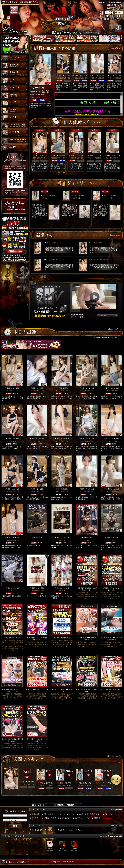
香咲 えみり (61, 439)
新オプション (111, 538)
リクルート (81, 830)
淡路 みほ (11, 489)
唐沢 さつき (96, 75)
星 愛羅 (61, 489)
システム (58, 814)
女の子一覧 (82, 814)
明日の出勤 (47, 814)
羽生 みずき (79, 75)
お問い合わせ (51, 830)
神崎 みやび (112, 155)
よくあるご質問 (37, 830)
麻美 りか (94, 155)
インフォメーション (67, 830)
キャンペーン (70, 814)
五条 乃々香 (26, 782)
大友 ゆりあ (36, 95)
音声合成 (37, 538)
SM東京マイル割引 (50, 818)
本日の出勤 (36, 814)
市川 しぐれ (75, 155)
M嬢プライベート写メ (82, 818)
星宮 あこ (62, 75)
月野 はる (11, 439)
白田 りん (77, 196)
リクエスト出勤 (62, 538)
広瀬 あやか (86, 439)
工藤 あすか (11, 388)
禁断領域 (87, 538)
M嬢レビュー (109, 814)
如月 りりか (57, 155)
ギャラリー (36, 818)
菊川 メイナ (36, 588)
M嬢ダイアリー (95, 814)
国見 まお (36, 388)
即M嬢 (96, 818)
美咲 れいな (36, 439)
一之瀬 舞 (113, 75)
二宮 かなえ (39, 155)
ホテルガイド (66, 818)
